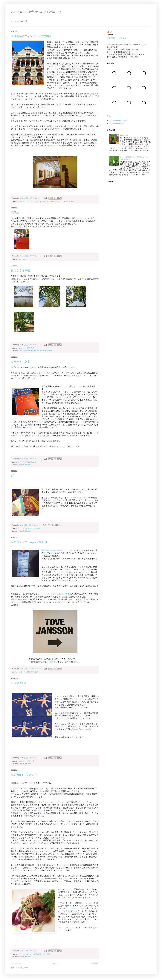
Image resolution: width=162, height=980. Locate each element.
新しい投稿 (16, 963)
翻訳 (73, 201)
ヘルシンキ (37, 201)
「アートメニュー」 (76, 908)
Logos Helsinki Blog (36, 11)
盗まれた (66, 713)
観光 (28, 348)
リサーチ (21, 462)
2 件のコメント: (36, 668)
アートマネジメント (25, 201)
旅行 (32, 761)
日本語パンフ (52, 662)
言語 (27, 462)
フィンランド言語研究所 (79, 498)
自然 (32, 348)
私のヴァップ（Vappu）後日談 (29, 542)
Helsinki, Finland (25, 465)
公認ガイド (59, 201)
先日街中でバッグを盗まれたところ (57, 550)
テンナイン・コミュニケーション (53, 802)
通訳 (31, 462)
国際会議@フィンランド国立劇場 (31, 36)
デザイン (21, 954)
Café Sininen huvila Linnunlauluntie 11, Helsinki (36, 351)
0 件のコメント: (36, 198)
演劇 (44, 201)
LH (111, 32)
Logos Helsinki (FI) (116, 123)
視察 (38, 528)
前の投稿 (94, 963)
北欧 (35, 462)
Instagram (124, 135)
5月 (13, 476)
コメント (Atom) (22, 968)
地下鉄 (15, 213)
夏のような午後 (20, 271)
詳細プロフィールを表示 (117, 38)
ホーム (56, 963)
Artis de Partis (19, 683)
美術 (32, 672)
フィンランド (22, 528)
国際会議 (67, 201)
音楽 (48, 201)
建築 (52, 201)
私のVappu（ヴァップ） (25, 775)
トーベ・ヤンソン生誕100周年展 (57, 594)
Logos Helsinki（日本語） (119, 120)
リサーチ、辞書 (20, 362)
